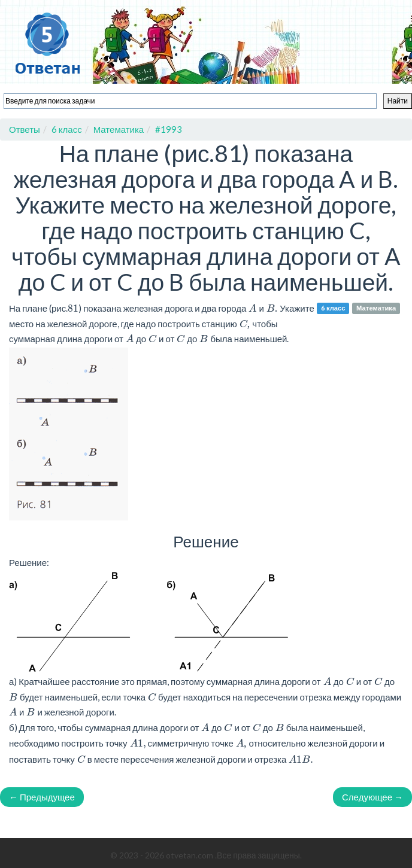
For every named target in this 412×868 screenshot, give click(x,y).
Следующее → (372, 797)
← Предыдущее (42, 797)
